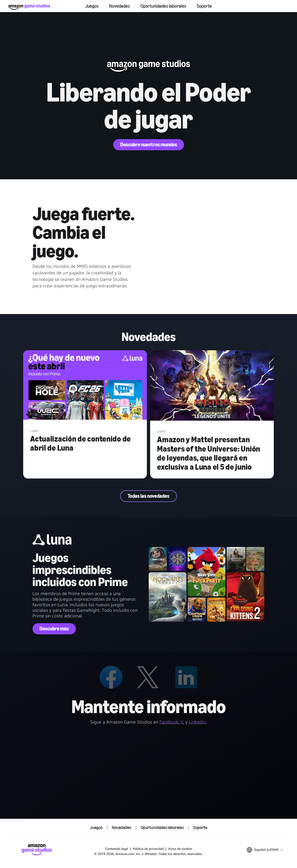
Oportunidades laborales (163, 6)
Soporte (204, 6)
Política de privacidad (148, 849)
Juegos (92, 6)
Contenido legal (117, 849)
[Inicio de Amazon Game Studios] (29, 7)
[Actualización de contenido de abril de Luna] (85, 386)
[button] (265, 850)
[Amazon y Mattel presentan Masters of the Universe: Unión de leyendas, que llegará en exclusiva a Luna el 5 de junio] (212, 386)
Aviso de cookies (180, 849)
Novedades (119, 6)
